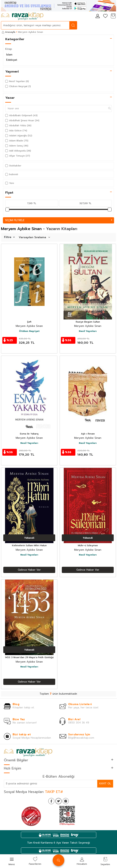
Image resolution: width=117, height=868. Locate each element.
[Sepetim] (113, 16)
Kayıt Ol (105, 784)
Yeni (10, 183)
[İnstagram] (66, 801)
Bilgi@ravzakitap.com (81, 738)
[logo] (22, 16)
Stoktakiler (13, 166)
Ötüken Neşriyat (29, 331)
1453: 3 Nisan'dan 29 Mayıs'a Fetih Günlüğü (29, 658)
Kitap (9, 49)
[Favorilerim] (105, 16)
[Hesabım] (98, 16)
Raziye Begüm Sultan (88, 322)
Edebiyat (12, 60)
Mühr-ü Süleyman (88, 546)
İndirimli (12, 174)
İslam (9, 55)
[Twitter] (58, 801)
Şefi (29, 322)
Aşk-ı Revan (88, 434)
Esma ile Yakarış (29, 434)
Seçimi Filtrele (58, 220)
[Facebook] (51, 801)
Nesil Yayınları (88, 331)
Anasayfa (9, 32)
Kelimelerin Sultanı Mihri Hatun (29, 546)
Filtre (9, 237)
